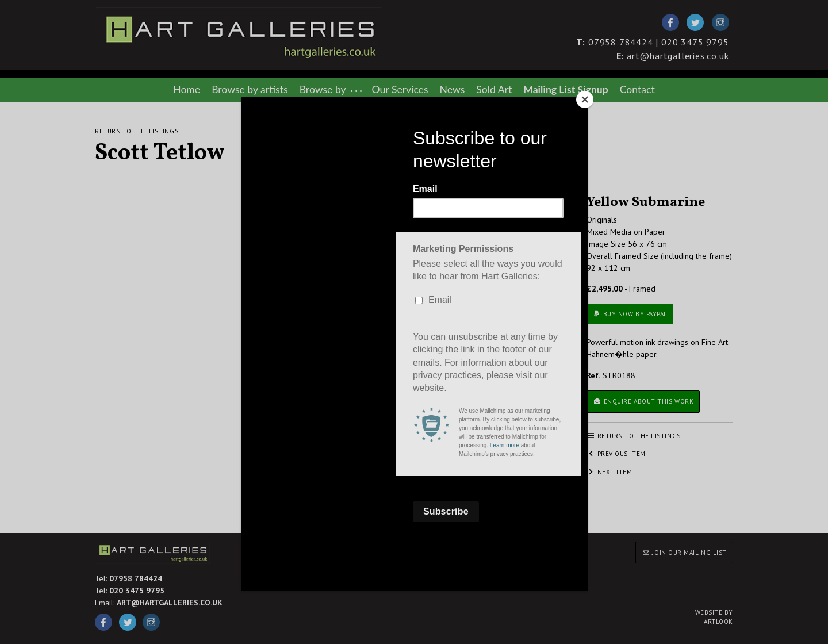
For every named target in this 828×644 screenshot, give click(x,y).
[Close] (585, 99)
